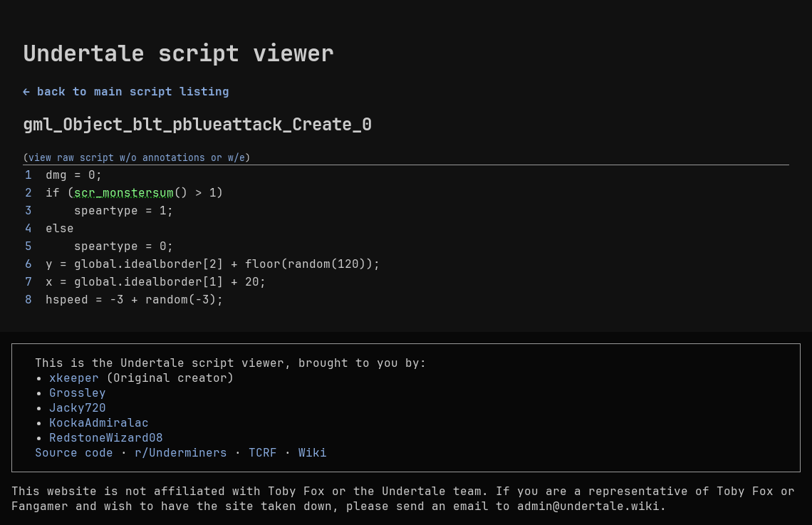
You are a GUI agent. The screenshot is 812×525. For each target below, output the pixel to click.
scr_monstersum (124, 193)
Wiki (313, 453)
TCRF (263, 453)
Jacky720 (78, 408)
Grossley (78, 393)
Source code (74, 453)
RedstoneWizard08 (106, 438)
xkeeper (74, 378)
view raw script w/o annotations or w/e (137, 157)
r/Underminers (181, 453)
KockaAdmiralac (99, 423)
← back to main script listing (126, 92)
